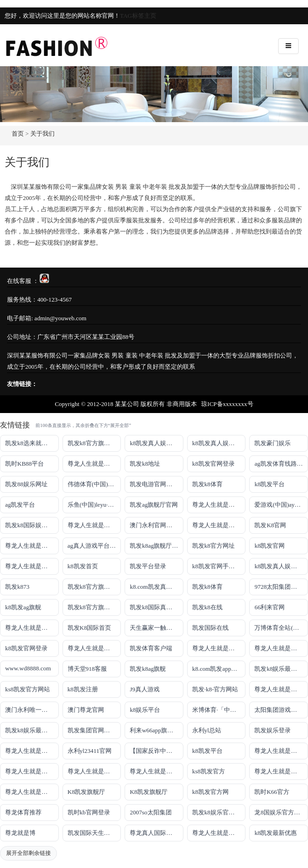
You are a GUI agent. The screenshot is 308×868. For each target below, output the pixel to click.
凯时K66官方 (272, 792)
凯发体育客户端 (151, 648)
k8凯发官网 (269, 546)
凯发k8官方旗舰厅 (92, 443)
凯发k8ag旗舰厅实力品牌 (157, 546)
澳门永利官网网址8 (156, 525)
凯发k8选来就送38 (29, 443)
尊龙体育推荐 (23, 812)
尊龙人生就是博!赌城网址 (219, 833)
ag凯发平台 (20, 505)
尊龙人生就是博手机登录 (32, 628)
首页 (18, 134)
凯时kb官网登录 (89, 812)
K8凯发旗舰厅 (87, 792)
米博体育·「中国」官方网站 (219, 710)
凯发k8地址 (145, 464)
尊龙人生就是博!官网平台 (32, 771)
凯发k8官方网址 (213, 546)
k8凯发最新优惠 (276, 833)
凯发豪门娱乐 (273, 443)
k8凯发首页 (83, 566)
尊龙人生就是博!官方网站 (281, 771)
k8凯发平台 (269, 484)
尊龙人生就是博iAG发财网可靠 (219, 648)
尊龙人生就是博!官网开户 (94, 771)
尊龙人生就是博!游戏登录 (94, 464)
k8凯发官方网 (210, 792)
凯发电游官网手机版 (157, 484)
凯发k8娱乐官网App (219, 812)
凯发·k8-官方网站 (215, 689)
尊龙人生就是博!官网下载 (281, 751)
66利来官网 (269, 607)
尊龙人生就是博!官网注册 (281, 648)
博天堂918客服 (87, 669)
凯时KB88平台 (24, 464)
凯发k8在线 (207, 607)
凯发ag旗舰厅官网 (154, 505)
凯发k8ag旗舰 (148, 669)
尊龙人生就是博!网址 (219, 525)
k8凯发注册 (83, 689)
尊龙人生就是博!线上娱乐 (219, 505)
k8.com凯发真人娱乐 (157, 587)
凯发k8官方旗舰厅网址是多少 (94, 607)
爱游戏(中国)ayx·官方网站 (281, 505)
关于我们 (42, 134)
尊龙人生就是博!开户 (32, 566)
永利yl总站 (207, 730)
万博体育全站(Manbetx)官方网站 (281, 628)
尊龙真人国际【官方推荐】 (157, 833)
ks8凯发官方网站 (28, 689)
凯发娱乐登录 (273, 730)
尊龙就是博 (20, 833)
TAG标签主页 (138, 16)
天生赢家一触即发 (154, 628)
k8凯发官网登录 (213, 464)
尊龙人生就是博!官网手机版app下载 (32, 751)
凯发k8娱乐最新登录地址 (281, 669)
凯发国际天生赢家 (92, 833)
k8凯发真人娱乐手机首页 (219, 443)
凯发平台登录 (148, 566)
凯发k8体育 (207, 484)
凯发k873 (17, 587)
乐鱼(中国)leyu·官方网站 (94, 505)
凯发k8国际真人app (155, 607)
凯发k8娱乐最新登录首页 (32, 730)
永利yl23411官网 (90, 751)
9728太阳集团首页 (279, 587)
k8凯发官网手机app (218, 566)
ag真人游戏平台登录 (94, 546)
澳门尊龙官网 (86, 710)
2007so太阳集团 (151, 812)
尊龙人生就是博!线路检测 (94, 525)
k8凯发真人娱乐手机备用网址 (281, 566)
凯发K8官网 (270, 525)
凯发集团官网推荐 (92, 730)
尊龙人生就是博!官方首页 (32, 792)
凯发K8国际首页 (90, 628)
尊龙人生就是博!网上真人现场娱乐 (32, 546)
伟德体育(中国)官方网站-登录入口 (94, 484)
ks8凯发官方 (209, 771)
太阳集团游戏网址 (279, 710)
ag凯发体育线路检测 (281, 464)
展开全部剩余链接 (28, 853)
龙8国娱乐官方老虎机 (281, 812)
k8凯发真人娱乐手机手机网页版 (157, 443)
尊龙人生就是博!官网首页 (281, 689)
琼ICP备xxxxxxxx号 (227, 404)
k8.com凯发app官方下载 (219, 669)
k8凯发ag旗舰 (23, 607)
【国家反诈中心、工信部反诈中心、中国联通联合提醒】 (157, 751)
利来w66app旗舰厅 (154, 730)
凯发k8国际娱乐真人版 (32, 525)
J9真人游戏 (145, 689)
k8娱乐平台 (145, 710)
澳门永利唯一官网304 (32, 710)
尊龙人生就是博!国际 (94, 648)
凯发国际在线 (210, 628)
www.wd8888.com (28, 668)
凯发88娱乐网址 (26, 484)
